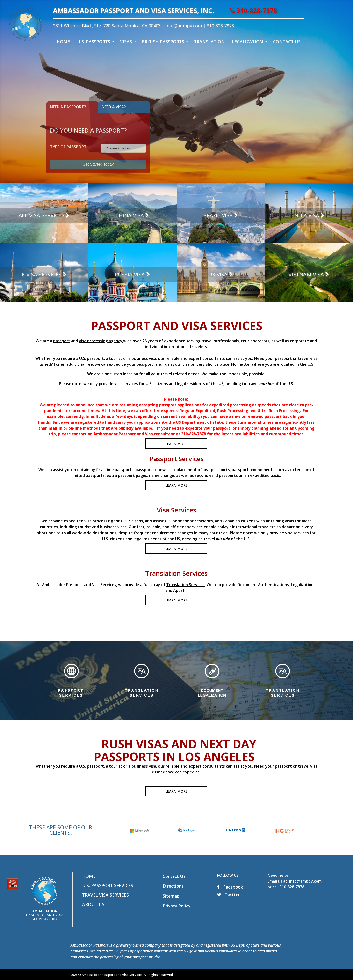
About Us (93, 904)
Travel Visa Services (105, 895)
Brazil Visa (218, 215)
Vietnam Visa (306, 274)
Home (89, 876)
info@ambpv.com (201, 26)
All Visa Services (41, 215)
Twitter (229, 895)
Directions (173, 886)
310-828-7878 (271, 11)
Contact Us (174, 876)
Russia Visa (130, 274)
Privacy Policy (176, 906)
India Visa (306, 215)
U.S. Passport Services (108, 885)
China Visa (130, 215)
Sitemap (171, 896)
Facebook (230, 887)
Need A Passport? (68, 107)
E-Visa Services (42, 274)
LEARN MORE (176, 444)
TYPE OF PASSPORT (68, 147)
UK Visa (218, 274)
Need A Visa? (114, 107)
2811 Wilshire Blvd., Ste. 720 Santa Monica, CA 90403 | (127, 26)
